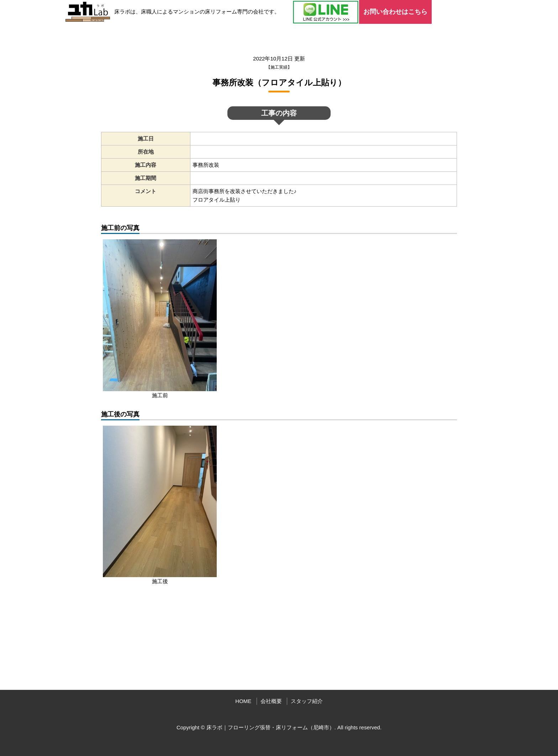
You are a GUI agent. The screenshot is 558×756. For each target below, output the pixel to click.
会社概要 (271, 701)
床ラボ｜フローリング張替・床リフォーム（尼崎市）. (271, 727)
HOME (243, 701)
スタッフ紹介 (307, 701)
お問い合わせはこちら (395, 12)
